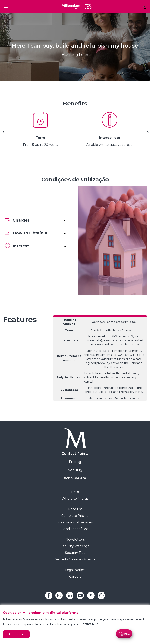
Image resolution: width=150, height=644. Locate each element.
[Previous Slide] (3, 133)
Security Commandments (75, 559)
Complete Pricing (75, 516)
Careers (75, 576)
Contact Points (75, 454)
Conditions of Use (75, 529)
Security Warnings (75, 546)
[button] (37, 220)
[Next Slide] (147, 133)
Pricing (75, 462)
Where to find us (75, 499)
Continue (16, 634)
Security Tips (75, 553)
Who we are (75, 478)
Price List (75, 509)
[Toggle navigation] (6, 6)
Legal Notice (75, 570)
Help (75, 492)
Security (75, 470)
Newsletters (75, 539)
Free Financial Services (75, 522)
